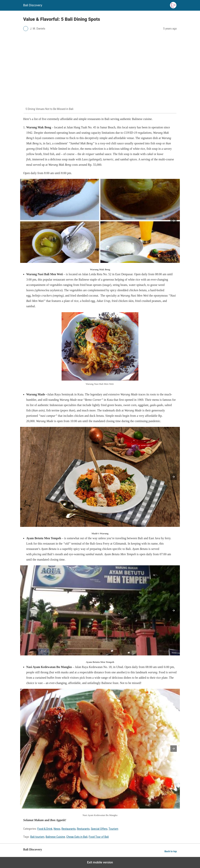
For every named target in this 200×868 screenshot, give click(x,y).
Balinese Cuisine (55, 837)
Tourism (113, 829)
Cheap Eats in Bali (77, 837)
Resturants (83, 829)
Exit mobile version (100, 862)
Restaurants (69, 829)
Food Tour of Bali (99, 837)
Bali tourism (37, 837)
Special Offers (99, 829)
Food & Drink (45, 829)
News (57, 829)
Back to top (171, 851)
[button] (174, 221)
